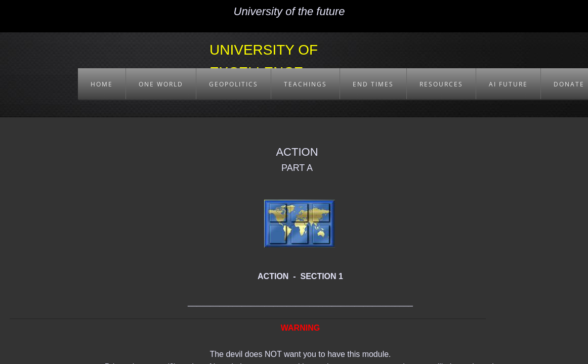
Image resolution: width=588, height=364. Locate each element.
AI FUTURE (508, 84)
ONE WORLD (161, 84)
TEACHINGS (305, 84)
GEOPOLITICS (234, 84)
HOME (102, 84)
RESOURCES (441, 84)
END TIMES (373, 84)
